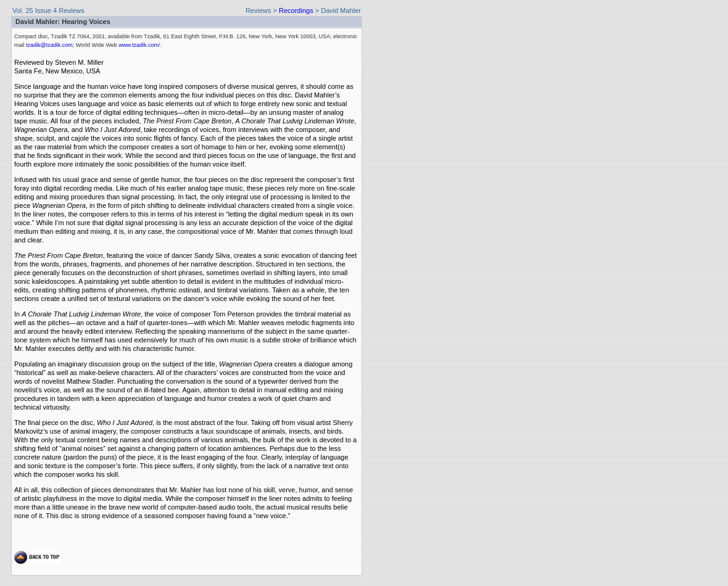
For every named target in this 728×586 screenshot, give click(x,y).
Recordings (296, 10)
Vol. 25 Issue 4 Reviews (48, 10)
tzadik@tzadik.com (49, 45)
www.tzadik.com (138, 45)
